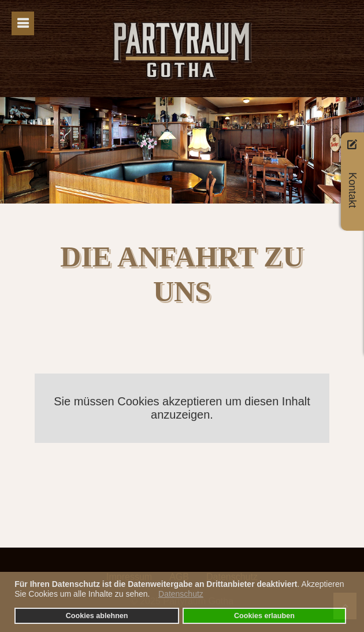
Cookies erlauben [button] (264, 616)
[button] (153, 596)
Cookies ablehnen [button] (97, 616)
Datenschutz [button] (181, 594)
